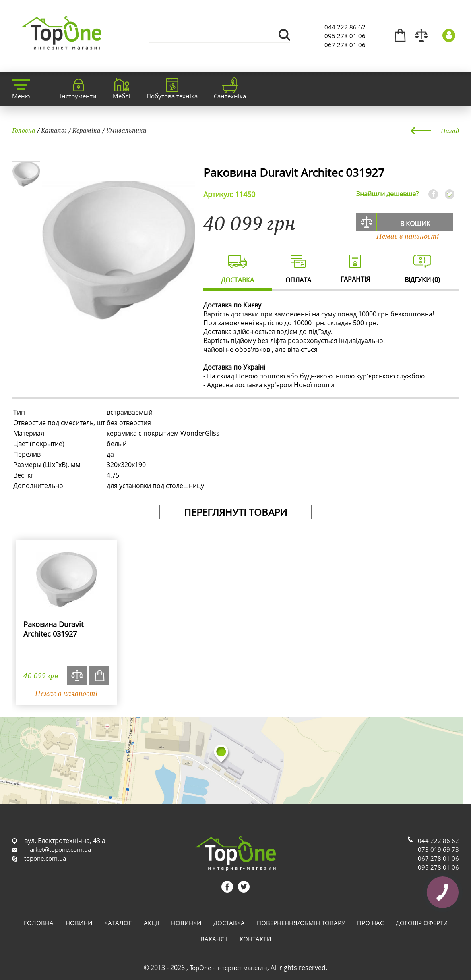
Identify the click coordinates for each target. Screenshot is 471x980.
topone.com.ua (45, 858)
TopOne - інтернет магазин (228, 968)
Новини (79, 923)
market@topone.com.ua (58, 849)
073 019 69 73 (438, 849)
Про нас (370, 923)
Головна (24, 130)
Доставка (229, 923)
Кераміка (87, 130)
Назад (450, 131)
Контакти (255, 939)
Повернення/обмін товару (301, 923)
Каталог (54, 130)
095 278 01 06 (345, 36)
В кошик (415, 224)
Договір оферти (422, 923)
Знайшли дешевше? (387, 194)
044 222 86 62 (345, 27)
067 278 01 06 (345, 45)
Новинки (186, 923)
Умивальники (126, 130)
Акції (151, 923)
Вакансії (214, 939)
